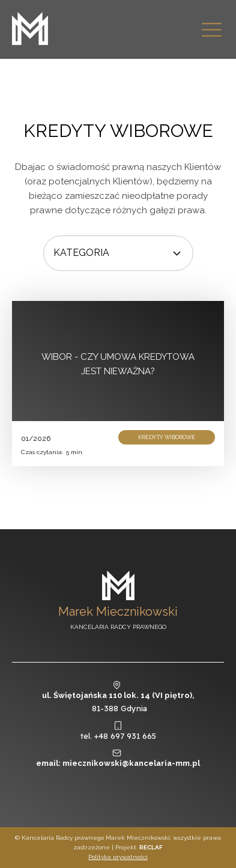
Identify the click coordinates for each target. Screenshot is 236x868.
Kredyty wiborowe (118, 131)
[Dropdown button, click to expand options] (118, 253)
